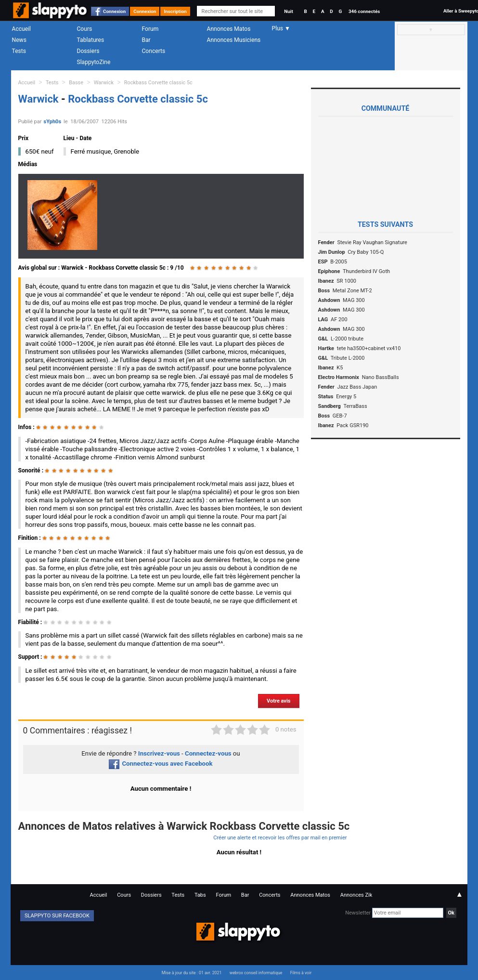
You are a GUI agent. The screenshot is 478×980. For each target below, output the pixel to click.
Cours (85, 29)
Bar (146, 40)
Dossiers (88, 51)
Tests (19, 51)
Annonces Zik (356, 895)
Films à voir (301, 973)
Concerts (154, 51)
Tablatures (91, 40)
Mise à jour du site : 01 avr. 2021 (192, 973)
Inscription (175, 11)
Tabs (200, 895)
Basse (76, 83)
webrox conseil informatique (256, 973)
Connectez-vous (208, 753)
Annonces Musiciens (234, 40)
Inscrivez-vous (159, 753)
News (19, 40)
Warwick (104, 83)
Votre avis (278, 701)
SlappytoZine (94, 62)
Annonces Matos (229, 29)
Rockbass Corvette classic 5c (158, 83)
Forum (150, 29)
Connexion (114, 11)
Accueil (22, 29)
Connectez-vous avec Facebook (161, 764)
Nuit (288, 11)
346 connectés (364, 11)
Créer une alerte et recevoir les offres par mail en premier (280, 838)
